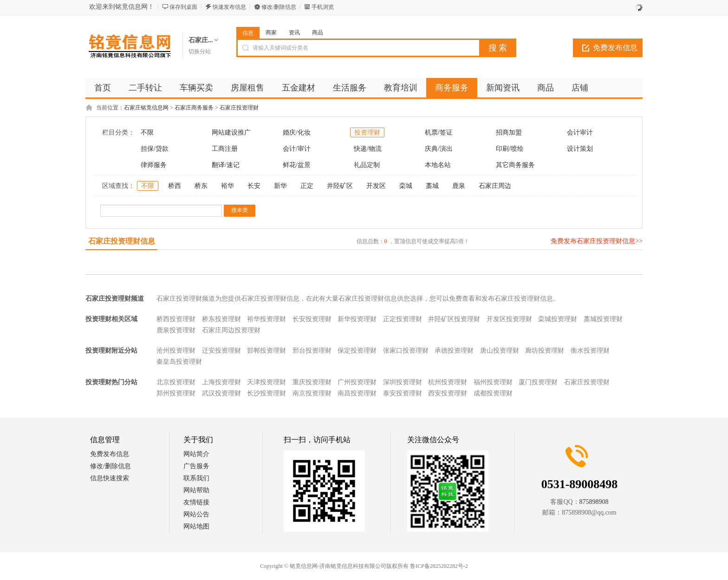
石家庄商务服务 (194, 108)
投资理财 (367, 132)
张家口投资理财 (406, 351)
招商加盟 (509, 132)
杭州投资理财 (448, 382)
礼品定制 (367, 165)
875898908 (594, 502)
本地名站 (438, 165)
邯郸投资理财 (266, 351)
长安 (254, 186)
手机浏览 (323, 7)
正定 (307, 186)
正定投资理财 (403, 319)
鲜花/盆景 (297, 165)
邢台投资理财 (312, 351)
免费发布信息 (615, 48)
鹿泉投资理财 (176, 330)
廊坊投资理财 (545, 351)
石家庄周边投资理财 (231, 330)
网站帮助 (196, 490)
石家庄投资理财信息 (122, 241)
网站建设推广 (231, 132)
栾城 (406, 186)
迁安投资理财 (221, 351)
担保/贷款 (155, 149)
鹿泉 (459, 186)
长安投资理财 (312, 319)
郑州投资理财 (176, 393)
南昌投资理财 (357, 393)
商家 (271, 32)
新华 (280, 186)
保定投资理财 (357, 351)
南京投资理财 (312, 393)
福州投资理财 (493, 382)
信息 (248, 33)
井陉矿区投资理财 (454, 319)
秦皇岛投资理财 (179, 362)
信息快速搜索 (110, 478)
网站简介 (196, 454)
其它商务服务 (515, 165)
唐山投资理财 (500, 351)
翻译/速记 (226, 165)
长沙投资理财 (266, 393)
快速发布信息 (229, 7)
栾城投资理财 (558, 319)
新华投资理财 (357, 319)
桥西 (175, 186)
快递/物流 (368, 149)
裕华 (227, 186)
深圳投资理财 (403, 382)
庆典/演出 (439, 149)
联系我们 (196, 478)
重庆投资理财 (312, 382)
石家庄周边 (495, 186)
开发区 (376, 186)
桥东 (201, 186)
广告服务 (196, 466)
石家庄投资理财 (239, 108)
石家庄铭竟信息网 (146, 108)
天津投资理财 (266, 382)
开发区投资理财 (509, 319)
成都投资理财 (493, 393)
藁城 (432, 186)
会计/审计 (297, 149)
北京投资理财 (176, 382)
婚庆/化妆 (297, 132)
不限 (147, 132)
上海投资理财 (221, 382)
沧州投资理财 (176, 351)
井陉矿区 (340, 186)
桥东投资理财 (221, 319)
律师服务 (154, 165)
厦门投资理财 (538, 382)
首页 (103, 88)
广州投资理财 (357, 382)
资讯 (294, 32)
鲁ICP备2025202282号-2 (439, 566)
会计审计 (580, 132)
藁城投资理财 (603, 319)
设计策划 (580, 149)
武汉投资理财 (221, 393)
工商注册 (225, 149)
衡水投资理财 (590, 351)
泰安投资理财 (403, 393)
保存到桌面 (183, 7)
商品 (318, 32)
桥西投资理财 (176, 319)
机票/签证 (439, 132)
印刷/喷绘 (510, 149)
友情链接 (196, 502)
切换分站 (200, 52)
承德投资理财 (454, 351)
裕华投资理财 (266, 319)
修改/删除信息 (279, 7)
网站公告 (196, 514)
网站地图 (196, 526)
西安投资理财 (448, 393)
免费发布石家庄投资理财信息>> (597, 241)
